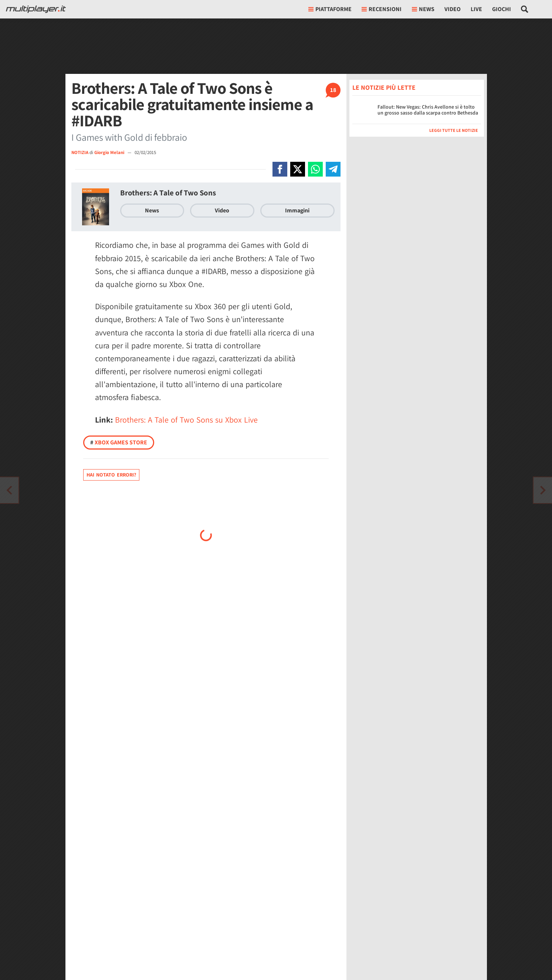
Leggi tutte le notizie (454, 130)
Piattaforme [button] (330, 9)
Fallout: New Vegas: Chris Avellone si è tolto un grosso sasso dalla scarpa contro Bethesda (428, 110)
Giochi (502, 9)
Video (453, 9)
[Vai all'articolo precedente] (543, 490)
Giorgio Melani (110, 152)
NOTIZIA (80, 152)
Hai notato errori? (111, 475)
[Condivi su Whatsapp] (315, 169)
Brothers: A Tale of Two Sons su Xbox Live (186, 420)
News (152, 210)
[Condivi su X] (298, 169)
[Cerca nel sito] (525, 9)
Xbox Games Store (119, 442)
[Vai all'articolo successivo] (9, 490)
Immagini (297, 210)
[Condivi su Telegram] (333, 169)
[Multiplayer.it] (36, 9)
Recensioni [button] (382, 9)
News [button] (423, 9)
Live (476, 9)
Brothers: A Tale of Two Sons (168, 193)
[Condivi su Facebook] (280, 169)
